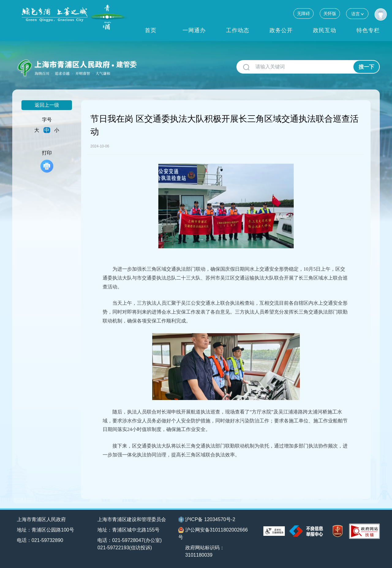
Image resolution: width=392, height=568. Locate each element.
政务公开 (281, 30)
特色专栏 (368, 30)
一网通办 (194, 30)
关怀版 (330, 13)
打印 (47, 161)
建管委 (126, 65)
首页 (151, 30)
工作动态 (238, 30)
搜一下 (366, 67)
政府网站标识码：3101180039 (205, 551)
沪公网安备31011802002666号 (213, 533)
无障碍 (303, 13)
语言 (357, 14)
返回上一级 (47, 105)
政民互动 (325, 30)
